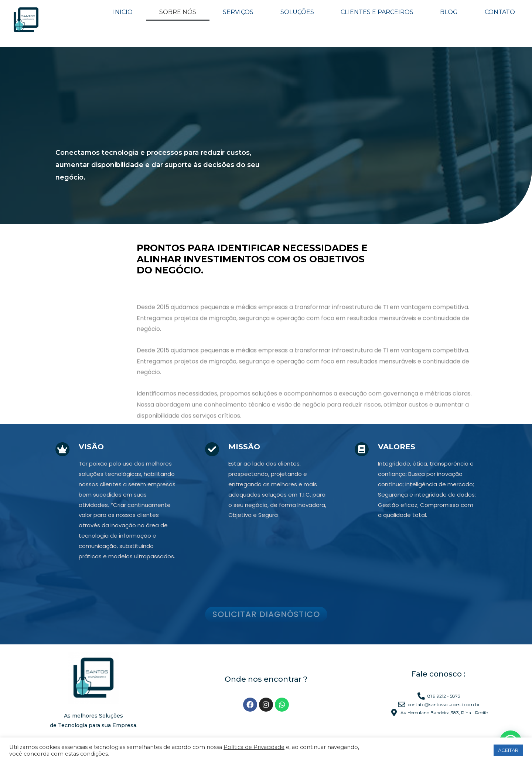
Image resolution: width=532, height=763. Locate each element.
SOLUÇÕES (297, 12)
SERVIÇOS (238, 12)
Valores (395, 447)
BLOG (449, 12)
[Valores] (361, 449)
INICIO (123, 12)
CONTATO (500, 12)
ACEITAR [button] (508, 750)
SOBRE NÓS (178, 12)
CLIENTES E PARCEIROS (377, 12)
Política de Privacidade (254, 747)
